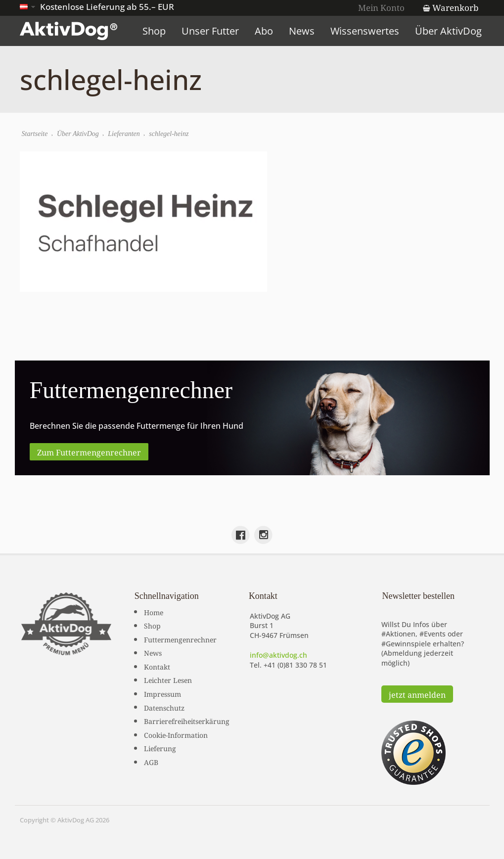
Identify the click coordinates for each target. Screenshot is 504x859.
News (302, 31)
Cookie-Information (176, 734)
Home (154, 612)
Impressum (162, 693)
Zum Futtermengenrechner (89, 452)
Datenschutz (164, 707)
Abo (264, 31)
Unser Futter (210, 31)
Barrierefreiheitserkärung (187, 721)
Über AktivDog (448, 31)
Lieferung (160, 748)
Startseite (35, 134)
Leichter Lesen (168, 679)
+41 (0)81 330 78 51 (295, 665)
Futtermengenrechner (180, 639)
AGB (151, 762)
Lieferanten (124, 134)
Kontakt (157, 666)
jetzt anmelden (417, 694)
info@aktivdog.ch (278, 655)
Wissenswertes (365, 31)
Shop (154, 31)
